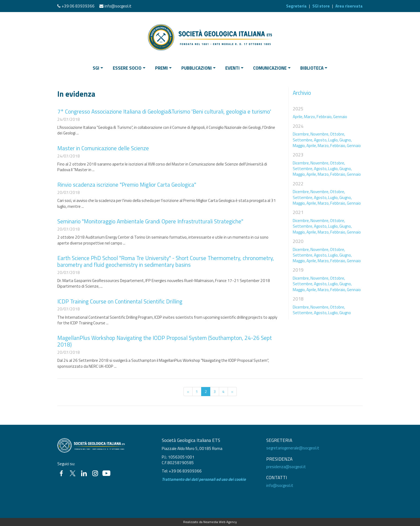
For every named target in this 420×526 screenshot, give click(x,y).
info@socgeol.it (118, 6)
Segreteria (296, 6)
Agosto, (321, 140)
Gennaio (340, 117)
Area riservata (349, 6)
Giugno (345, 313)
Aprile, (298, 117)
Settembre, (303, 140)
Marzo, (310, 117)
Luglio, (333, 140)
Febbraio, (325, 117)
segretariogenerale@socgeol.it (293, 448)
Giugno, (346, 140)
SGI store (321, 6)
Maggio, (299, 146)
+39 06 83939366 (78, 6)
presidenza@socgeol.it (286, 467)
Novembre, (320, 134)
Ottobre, (337, 134)
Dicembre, (301, 134)
